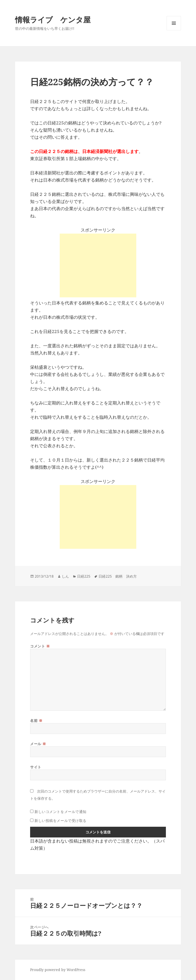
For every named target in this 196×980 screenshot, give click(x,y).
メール (38, 744)
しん (65, 576)
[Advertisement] (98, 265)
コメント (40, 646)
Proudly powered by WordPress (58, 970)
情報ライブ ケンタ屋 (53, 20)
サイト (36, 767)
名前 (36, 721)
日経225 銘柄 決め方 (118, 576)
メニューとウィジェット (174, 30)
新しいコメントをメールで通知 (60, 812)
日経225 (84, 576)
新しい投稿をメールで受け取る (60, 820)
